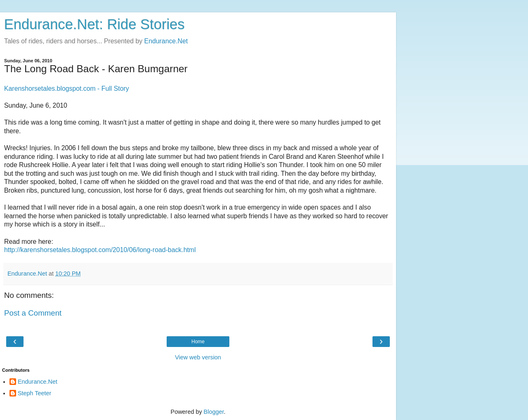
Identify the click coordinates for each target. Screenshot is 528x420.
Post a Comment (33, 313)
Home (198, 342)
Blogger (214, 412)
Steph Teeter (34, 393)
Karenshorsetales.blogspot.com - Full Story (67, 88)
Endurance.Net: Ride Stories (94, 24)
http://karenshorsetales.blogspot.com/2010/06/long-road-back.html (100, 250)
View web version (198, 357)
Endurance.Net (166, 41)
